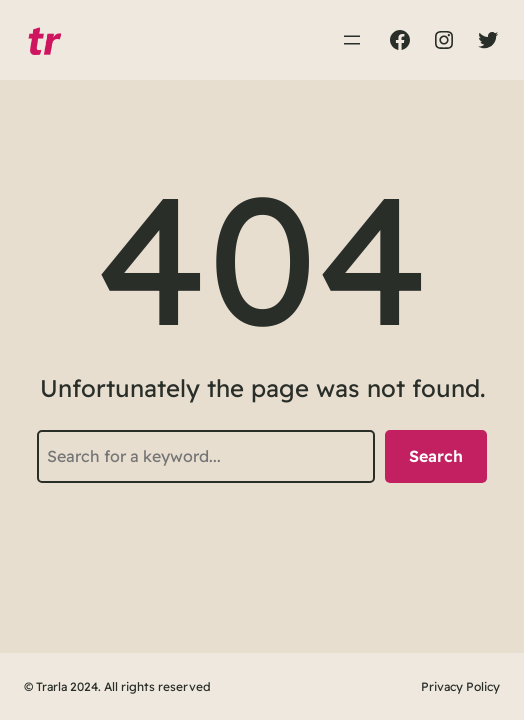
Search (436, 456)
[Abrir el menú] (352, 40)
